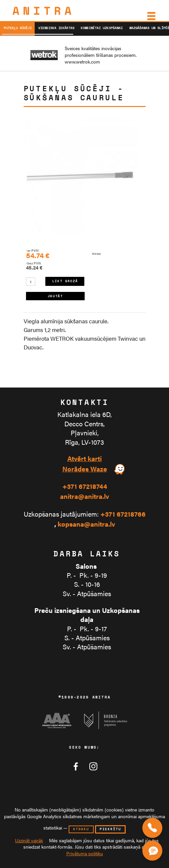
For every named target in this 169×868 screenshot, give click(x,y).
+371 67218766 (123, 514)
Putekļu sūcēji (18, 28)
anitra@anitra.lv (84, 496)
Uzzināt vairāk (29, 840)
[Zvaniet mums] (152, 828)
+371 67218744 (85, 486)
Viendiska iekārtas (56, 28)
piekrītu (110, 829)
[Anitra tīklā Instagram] (93, 766)
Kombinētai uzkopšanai (102, 28)
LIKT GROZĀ (65, 281)
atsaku (81, 829)
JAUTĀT (55, 296)
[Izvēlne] (151, 16)
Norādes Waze (85, 469)
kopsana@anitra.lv (86, 524)
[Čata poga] (154, 849)
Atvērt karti (84, 459)
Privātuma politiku (85, 853)
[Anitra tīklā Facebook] (76, 766)
